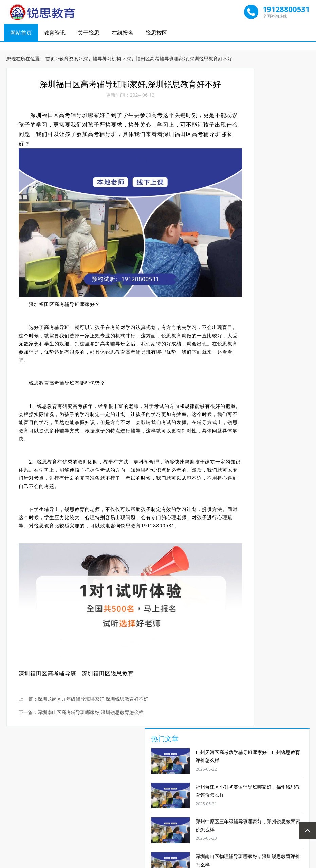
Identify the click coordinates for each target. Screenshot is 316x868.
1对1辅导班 (32, 774)
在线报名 (123, 34)
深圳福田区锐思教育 (111, 640)
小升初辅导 (176, 774)
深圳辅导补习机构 (102, 54)
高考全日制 (212, 774)
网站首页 (23, 34)
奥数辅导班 (284, 774)
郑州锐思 (199, 819)
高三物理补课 (140, 774)
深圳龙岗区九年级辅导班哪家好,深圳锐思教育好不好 (96, 666)
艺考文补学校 (248, 774)
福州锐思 (144, 819)
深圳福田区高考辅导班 (51, 640)
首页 (50, 54)
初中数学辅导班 (68, 777)
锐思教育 (119, 332)
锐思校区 (156, 34)
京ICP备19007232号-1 (162, 862)
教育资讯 (56, 34)
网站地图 (197, 862)
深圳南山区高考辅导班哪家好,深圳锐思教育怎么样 (94, 679)
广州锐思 (172, 819)
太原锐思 (117, 819)
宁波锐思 (226, 819)
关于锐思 (90, 34)
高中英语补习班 (104, 777)
